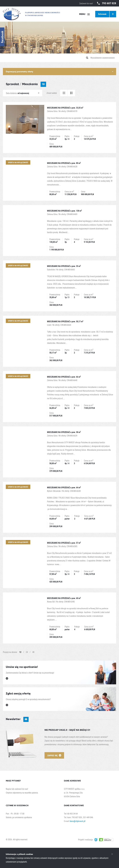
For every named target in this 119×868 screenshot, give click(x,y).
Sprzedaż (12, 84)
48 (33, 652)
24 (27, 652)
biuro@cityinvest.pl (77, 821)
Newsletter (17, 719)
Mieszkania (34, 84)
